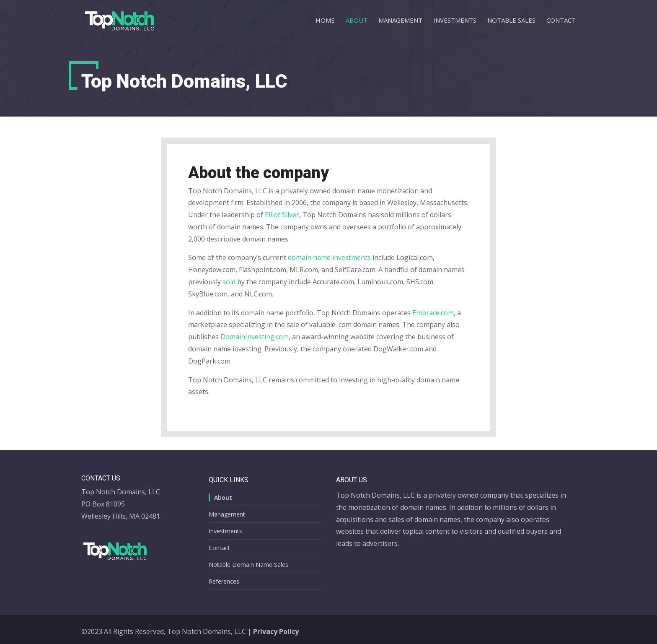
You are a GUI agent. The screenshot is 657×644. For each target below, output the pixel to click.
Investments (455, 21)
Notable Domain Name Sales (248, 565)
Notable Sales (511, 21)
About (357, 21)
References (224, 581)
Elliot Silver (282, 215)
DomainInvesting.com (255, 337)
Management (400, 21)
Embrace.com (433, 313)
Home (325, 21)
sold (229, 282)
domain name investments (329, 257)
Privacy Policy (276, 631)
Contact (561, 21)
